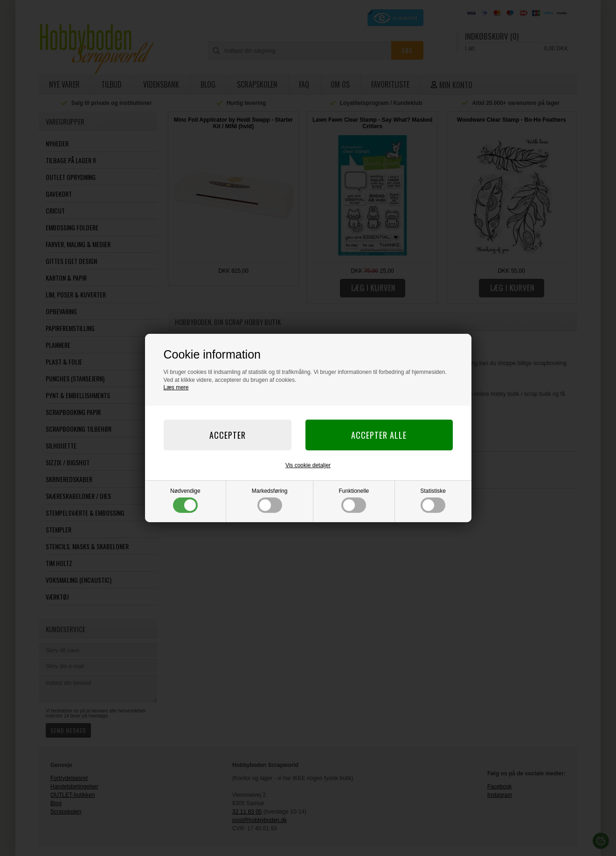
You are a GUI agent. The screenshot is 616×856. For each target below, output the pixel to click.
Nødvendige (185, 500)
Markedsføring (270, 500)
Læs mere (176, 387)
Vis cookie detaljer (308, 465)
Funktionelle (354, 500)
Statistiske (433, 500)
